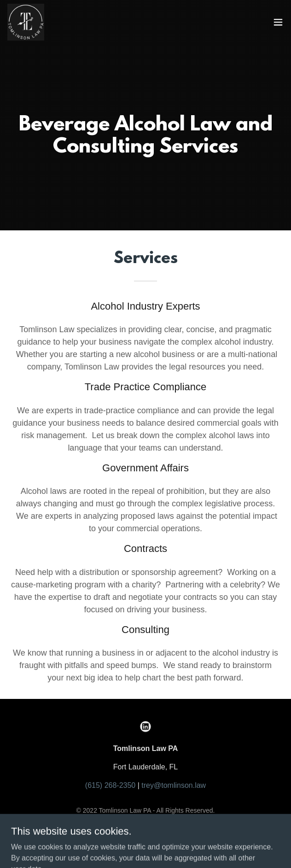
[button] (278, 22)
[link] (26, 22)
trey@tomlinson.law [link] (174, 785)
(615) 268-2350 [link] (110, 785)
